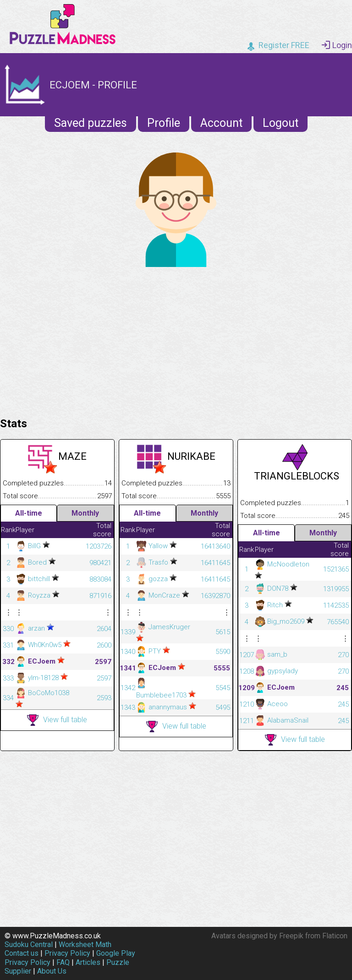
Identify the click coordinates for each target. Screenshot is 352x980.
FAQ (63, 962)
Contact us (22, 953)
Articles (88, 962)
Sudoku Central (29, 945)
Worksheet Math (85, 945)
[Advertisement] (176, 340)
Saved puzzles (91, 123)
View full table (57, 720)
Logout (280, 123)
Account (221, 123)
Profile (164, 123)
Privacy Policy (67, 953)
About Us (52, 971)
